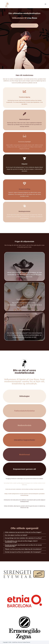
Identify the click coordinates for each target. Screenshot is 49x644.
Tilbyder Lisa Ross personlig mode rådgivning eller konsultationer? (23, 549)
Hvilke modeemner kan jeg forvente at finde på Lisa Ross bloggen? (23, 532)
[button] (24, 532)
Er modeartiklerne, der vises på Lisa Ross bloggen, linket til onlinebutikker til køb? (21, 542)
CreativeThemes (26, 642)
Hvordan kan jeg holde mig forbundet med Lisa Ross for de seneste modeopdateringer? (23, 546)
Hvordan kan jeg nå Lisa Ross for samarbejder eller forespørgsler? (23, 552)
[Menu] (45, 4)
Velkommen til (25, 18)
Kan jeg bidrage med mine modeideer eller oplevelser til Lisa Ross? (23, 538)
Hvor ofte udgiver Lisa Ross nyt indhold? (16, 535)
